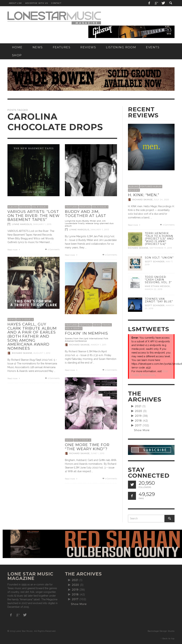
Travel (107, 325)
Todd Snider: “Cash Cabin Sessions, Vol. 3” (158, 280)
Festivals (86, 325)
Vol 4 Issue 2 (74, 328)
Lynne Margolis (22, 224)
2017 (138, 425)
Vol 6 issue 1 (100, 207)
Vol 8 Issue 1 (40, 207)
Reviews (25, 207)
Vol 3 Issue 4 (82, 440)
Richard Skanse (22, 353)
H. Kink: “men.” (144, 195)
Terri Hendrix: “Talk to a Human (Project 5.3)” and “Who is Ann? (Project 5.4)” (159, 239)
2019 (138, 416)
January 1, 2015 (42, 224)
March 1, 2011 (99, 345)
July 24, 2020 (161, 200)
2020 (139, 411)
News (12, 319)
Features (72, 207)
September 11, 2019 (161, 248)
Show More (142, 430)
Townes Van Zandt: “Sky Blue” (159, 300)
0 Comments (52, 250)
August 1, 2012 (42, 353)
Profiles (85, 207)
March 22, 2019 (154, 289)
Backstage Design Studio (161, 631)
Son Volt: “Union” (159, 258)
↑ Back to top (168, 638)
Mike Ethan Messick (157, 286)
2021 (138, 406)
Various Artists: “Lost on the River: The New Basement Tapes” (34, 216)
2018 (138, 421)
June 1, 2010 (98, 453)
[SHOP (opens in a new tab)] (17, 55)
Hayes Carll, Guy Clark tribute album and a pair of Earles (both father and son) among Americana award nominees (32, 336)
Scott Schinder (155, 262)
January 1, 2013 (100, 230)
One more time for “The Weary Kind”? (87, 447)
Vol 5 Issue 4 (25, 319)
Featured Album (151, 186)
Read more (14, 250)
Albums (13, 207)
